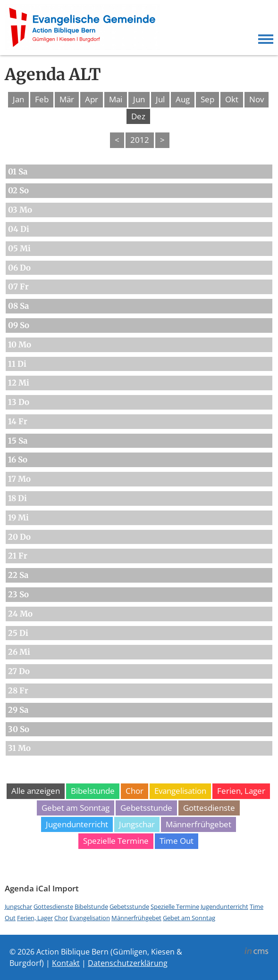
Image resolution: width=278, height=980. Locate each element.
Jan (18, 99)
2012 (140, 140)
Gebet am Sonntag (76, 808)
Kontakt (66, 963)
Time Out (177, 841)
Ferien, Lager (241, 791)
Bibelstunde (93, 791)
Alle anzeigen (36, 791)
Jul (160, 99)
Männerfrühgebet (198, 824)
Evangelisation (180, 791)
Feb (42, 99)
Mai (116, 99)
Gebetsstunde (146, 808)
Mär (67, 99)
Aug (183, 99)
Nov (257, 99)
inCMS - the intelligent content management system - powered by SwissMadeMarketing (257, 952)
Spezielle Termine (116, 841)
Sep (207, 99)
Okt (232, 99)
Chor (135, 791)
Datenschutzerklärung (128, 963)
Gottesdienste (209, 808)
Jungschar (137, 824)
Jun (139, 99)
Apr (92, 99)
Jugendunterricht (77, 824)
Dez (138, 116)
